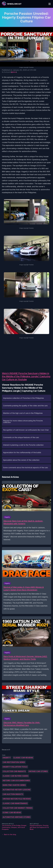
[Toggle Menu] (50, 4)
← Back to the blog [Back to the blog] (9, 834)
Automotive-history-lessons (17, 790)
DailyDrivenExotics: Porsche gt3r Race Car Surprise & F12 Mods (39, 827)
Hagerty (7, 758)
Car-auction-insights (13, 794)
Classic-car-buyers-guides (16, 776)
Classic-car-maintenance (15, 803)
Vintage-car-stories (38, 771)
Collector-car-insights (14, 771)
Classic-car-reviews (23, 758)
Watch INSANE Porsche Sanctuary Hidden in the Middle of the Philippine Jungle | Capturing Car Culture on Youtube (26, 376)
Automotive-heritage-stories (17, 817)
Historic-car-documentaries (16, 780)
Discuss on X (6, 750)
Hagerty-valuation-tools (15, 767)
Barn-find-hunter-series (14, 785)
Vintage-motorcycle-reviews (17, 799)
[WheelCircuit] (12, 4)
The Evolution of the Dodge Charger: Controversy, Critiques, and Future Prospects (14, 827)
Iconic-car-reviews (12, 813)
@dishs (14, 72)
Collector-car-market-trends (18, 808)
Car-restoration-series (14, 762)
